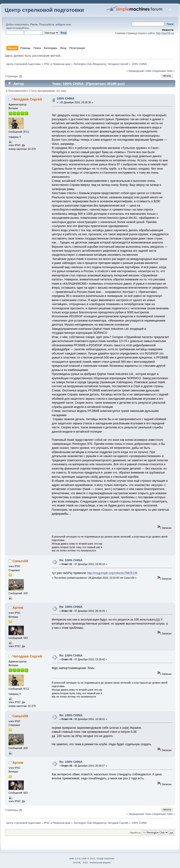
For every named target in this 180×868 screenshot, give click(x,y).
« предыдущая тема (139, 71)
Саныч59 (20, 561)
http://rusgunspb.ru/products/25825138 (112, 573)
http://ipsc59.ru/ (165, 33)
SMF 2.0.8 (75, 858)
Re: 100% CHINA (71, 560)
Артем (18, 607)
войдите (61, 24)
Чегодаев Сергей (118, 64)
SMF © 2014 (89, 858)
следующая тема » (163, 71)
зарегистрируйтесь (17, 28)
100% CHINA (66, 99)
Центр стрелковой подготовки (44, 10)
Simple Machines (105, 858)
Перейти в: (135, 833)
